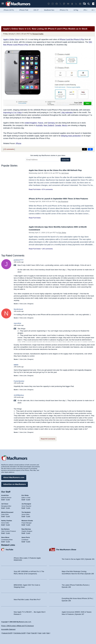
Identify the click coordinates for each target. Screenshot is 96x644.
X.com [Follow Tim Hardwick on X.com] (28, 515)
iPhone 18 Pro (9, 10)
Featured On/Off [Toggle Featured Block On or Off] (7, 633)
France (41, 123)
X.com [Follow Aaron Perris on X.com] (28, 541)
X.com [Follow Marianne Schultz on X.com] (28, 524)
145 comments (47, 249)
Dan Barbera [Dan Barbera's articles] (5, 528)
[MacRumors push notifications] (72, 4)
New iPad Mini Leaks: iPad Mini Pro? (27, 599)
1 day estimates (67, 112)
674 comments (47, 189)
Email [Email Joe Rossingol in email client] (23, 507)
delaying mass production (71, 136)
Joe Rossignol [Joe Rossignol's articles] (26, 503)
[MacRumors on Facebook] (57, 4)
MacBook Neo (49, 10)
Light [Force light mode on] (44, 633)
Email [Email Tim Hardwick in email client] (23, 515)
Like (25, 304)
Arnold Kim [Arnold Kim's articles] (5, 494)
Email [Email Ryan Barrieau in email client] (23, 532)
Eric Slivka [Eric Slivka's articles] (25, 494)
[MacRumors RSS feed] (76, 4)
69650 (16, 365)
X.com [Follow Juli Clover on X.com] (8, 507)
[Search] (89, 4)
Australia (39, 125)
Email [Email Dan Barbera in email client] (3, 532)
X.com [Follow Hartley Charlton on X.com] (8, 524)
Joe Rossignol (63, 204)
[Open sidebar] (93, 4)
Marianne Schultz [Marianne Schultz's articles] (27, 520)
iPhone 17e (64, 10)
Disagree (30, 304)
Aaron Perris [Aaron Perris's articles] (26, 537)
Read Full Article (35, 189)
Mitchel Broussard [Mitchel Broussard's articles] (7, 511)
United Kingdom (31, 123)
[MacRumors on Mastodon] (64, 4)
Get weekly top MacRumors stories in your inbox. (48, 155)
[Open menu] (3, 4)
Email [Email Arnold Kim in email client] (3, 499)
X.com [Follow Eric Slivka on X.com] (28, 499)
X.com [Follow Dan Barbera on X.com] (8, 532)
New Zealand (49, 125)
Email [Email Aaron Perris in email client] (23, 541)
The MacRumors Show (66, 549)
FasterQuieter (19, 381)
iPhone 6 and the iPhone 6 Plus (72, 39)
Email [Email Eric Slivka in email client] (23, 499)
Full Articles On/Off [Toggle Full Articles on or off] (20, 633)
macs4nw (17, 323)
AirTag (76, 10)
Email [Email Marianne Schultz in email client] (23, 524)
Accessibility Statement (8, 629)
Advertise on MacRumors (15, 483)
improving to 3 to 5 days (13, 112)
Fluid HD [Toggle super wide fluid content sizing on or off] (34, 633)
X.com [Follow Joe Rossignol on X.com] (28, 507)
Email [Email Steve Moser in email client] (3, 541)
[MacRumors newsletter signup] (80, 4)
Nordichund (18, 309)
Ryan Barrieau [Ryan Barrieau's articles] (26, 528)
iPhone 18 (87, 10)
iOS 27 (36, 10)
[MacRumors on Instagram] (53, 4)
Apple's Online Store (11, 39)
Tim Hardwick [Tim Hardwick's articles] (26, 511)
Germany (51, 123)
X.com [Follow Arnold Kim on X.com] (8, 499)
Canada (58, 125)
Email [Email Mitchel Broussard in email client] (3, 515)
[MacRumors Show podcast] (49, 4)
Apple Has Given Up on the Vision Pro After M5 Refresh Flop (59, 170)
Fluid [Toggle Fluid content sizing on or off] (29, 633)
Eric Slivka (62, 233)
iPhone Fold (24, 10)
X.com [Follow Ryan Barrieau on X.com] (28, 532)
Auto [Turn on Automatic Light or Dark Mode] (40, 633)
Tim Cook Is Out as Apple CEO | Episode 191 (78, 558)
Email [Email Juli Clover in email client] (3, 507)
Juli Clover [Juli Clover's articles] (5, 503)
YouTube (9, 549)
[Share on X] (84, 149)
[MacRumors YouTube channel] (68, 4)
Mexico (65, 125)
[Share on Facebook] (90, 149)
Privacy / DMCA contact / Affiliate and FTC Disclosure (17, 626)
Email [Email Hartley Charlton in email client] (3, 524)
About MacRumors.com (14, 477)
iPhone (18, 143)
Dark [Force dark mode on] (48, 633)
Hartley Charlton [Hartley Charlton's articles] (7, 520)
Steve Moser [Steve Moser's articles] (5, 537)
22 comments (9, 149)
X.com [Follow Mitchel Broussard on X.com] (8, 515)
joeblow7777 (19, 260)
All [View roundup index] (93, 10)
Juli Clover (65, 173)
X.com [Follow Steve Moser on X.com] (8, 541)
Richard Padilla (38, 34)
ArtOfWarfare (19, 395)
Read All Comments (48, 439)
